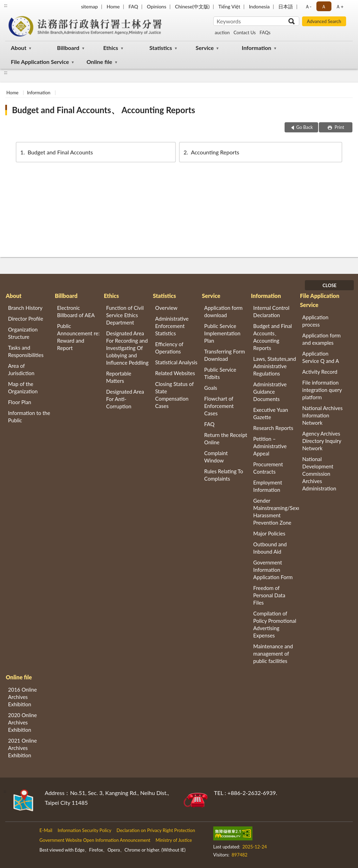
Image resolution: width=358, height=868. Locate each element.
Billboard (68, 48)
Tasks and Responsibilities (26, 351)
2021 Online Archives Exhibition (22, 748)
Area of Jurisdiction (21, 369)
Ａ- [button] (308, 6)
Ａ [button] (324, 6)
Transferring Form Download (224, 355)
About (19, 48)
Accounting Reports (211, 152)
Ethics (111, 48)
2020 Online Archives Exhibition (22, 722)
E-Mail (46, 830)
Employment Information (268, 486)
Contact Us (245, 32)
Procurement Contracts (268, 468)
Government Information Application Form (273, 570)
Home (113, 6)
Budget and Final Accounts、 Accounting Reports (103, 110)
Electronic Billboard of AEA (76, 311)
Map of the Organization (23, 388)
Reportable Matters (119, 377)
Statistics (161, 48)
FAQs (265, 32)
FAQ (133, 6)
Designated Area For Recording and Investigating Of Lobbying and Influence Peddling (127, 348)
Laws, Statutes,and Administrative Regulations (274, 366)
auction (222, 32)
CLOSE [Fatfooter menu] (329, 285)
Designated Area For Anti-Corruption (125, 399)
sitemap (89, 6)
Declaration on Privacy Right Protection (156, 830)
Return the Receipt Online (226, 439)
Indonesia (259, 6)
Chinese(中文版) (192, 6)
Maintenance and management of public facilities (273, 654)
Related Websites (175, 373)
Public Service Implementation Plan (222, 333)
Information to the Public (29, 417)
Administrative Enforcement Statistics (172, 326)
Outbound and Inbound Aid (270, 548)
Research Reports (273, 428)
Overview (166, 308)
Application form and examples (322, 339)
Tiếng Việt (229, 6)
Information (257, 48)
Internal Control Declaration (271, 311)
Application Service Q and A (321, 357)
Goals (211, 388)
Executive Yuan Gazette (270, 413)
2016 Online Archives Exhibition (22, 697)
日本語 (286, 6)
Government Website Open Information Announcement (95, 840)
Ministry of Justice (174, 840)
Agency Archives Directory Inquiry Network (322, 441)
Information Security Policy (85, 830)
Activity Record (320, 372)
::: (6, 5)
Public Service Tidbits (220, 373)
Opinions (157, 6)
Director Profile (26, 319)
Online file (99, 62)
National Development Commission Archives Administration (319, 474)
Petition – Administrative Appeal (270, 446)
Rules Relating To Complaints (224, 475)
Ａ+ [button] (339, 6)
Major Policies (269, 533)
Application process (316, 321)
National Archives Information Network (323, 415)
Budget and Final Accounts (56, 152)
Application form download (223, 311)
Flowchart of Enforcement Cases (219, 406)
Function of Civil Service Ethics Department (125, 315)
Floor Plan (20, 402)
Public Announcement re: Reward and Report (78, 337)
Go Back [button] (305, 127)
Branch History (25, 308)
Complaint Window (216, 457)
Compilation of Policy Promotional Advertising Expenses (275, 624)
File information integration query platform (322, 390)
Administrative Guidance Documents (270, 392)
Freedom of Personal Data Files (269, 595)
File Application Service (40, 62)
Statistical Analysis (176, 362)
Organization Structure (23, 333)
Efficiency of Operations (169, 348)
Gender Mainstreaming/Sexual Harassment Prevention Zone (276, 512)
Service (205, 48)
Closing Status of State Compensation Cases (174, 395)
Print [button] (339, 127)
